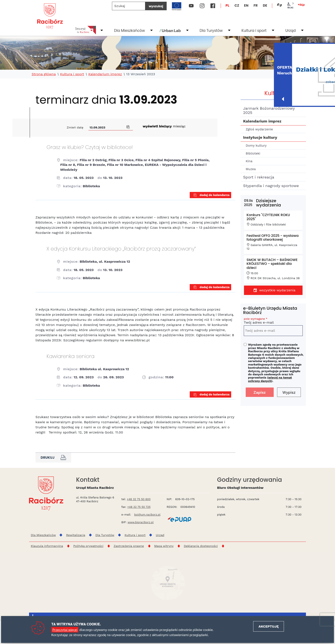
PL (228, 5)
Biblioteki (253, 153)
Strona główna (44, 74)
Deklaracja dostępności (201, 546)
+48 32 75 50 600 (139, 499)
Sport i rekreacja (259, 177)
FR (256, 5)
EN (246, 5)
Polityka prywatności (88, 546)
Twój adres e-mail (273, 321)
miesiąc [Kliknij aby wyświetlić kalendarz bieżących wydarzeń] (164, 126)
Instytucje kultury (260, 137)
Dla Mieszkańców (129, 31)
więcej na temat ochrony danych (270, 379)
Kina (249, 161)
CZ (237, 5)
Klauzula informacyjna (47, 546)
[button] (128, 127)
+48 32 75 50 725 (139, 507)
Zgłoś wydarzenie (259, 129)
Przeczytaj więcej (65, 630)
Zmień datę (75, 127)
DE (265, 5)
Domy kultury (256, 146)
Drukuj (53, 458)
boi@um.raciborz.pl (147, 515)
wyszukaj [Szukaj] (156, 6)
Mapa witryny (164, 546)
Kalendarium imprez (105, 74)
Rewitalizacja (76, 535)
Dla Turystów (211, 31)
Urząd (290, 31)
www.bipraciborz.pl (141, 522)
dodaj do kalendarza (212, 195)
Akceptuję (269, 626)
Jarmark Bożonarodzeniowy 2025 (269, 110)
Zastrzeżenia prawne (129, 546)
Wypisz (289, 392)
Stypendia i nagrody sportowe (271, 186)
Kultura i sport (254, 31)
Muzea (251, 169)
